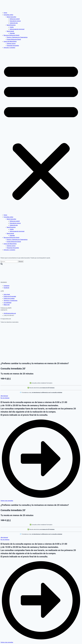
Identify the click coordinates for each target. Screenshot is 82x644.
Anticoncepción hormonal (17, 29)
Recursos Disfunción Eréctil (11, 35)
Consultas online (8, 15)
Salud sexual (10, 31)
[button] (41, 131)
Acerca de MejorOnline (10, 41)
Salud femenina (11, 25)
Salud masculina (11, 17)
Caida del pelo (14, 23)
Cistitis (12, 27)
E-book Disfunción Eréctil (14, 39)
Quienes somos (11, 43)
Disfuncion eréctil (15, 19)
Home (5, 13)
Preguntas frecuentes (13, 46)
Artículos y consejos (9, 48)
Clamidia (12, 33)
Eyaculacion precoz (15, 21)
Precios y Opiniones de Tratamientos (17, 37)
